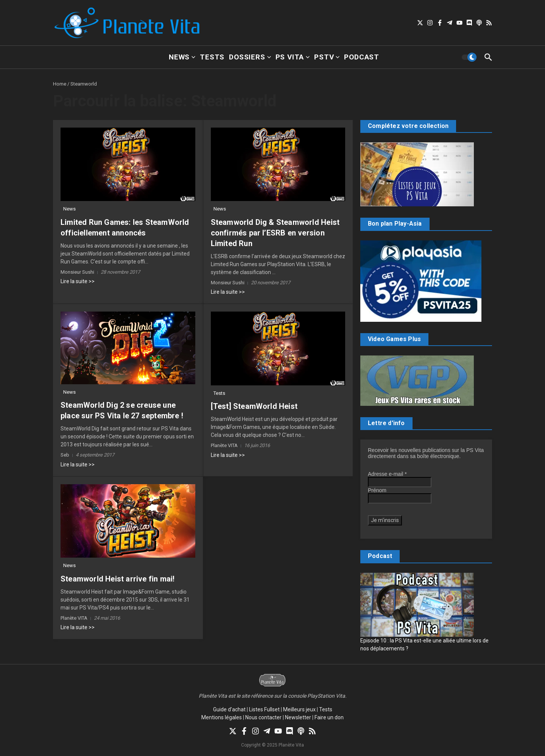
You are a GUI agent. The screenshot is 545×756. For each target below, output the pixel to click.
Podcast (362, 57)
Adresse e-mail (387, 474)
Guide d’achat (229, 709)
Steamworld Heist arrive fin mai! (118, 579)
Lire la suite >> (78, 281)
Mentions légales (222, 717)
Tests (212, 57)
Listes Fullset (264, 709)
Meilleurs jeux (299, 709)
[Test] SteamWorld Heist (254, 406)
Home (60, 84)
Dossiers (250, 57)
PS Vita (293, 57)
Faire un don (329, 717)
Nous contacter (263, 717)
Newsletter (298, 717)
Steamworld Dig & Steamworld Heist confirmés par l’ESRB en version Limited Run (275, 233)
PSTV (327, 57)
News (182, 57)
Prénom (377, 490)
